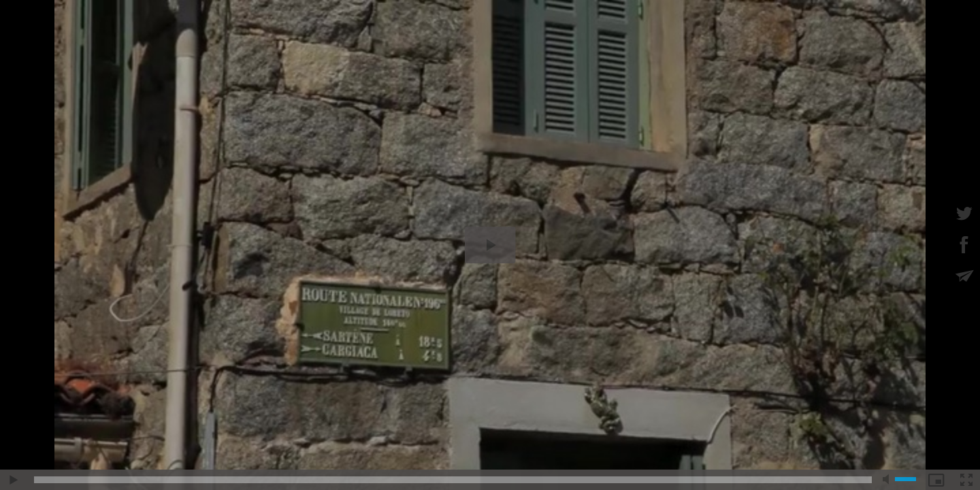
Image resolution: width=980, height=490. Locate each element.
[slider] (453, 480)
